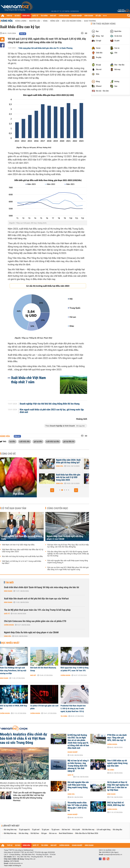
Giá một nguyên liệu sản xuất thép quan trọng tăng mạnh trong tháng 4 (68, 562)
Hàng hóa (7, 21)
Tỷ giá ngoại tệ (24, 830)
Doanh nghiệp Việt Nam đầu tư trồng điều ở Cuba (22, 538)
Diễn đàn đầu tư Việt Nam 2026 (87, 833)
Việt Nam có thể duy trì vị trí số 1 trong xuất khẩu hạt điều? (22, 562)
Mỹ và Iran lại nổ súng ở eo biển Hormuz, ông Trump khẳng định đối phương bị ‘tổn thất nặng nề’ (78, 766)
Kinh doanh (8, 591)
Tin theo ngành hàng (104, 24)
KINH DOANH (89, 16)
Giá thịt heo (35, 833)
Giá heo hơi (66, 830)
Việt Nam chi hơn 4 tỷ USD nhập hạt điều (18, 545)
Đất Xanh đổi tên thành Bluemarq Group (43, 669)
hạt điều (12, 441)
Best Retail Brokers (66, 833)
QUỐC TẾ (35, 16)
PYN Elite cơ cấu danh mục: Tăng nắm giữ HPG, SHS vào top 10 (117, 738)
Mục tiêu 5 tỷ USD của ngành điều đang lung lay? (66, 461)
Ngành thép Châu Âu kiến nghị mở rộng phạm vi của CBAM (65, 538)
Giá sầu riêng (23, 833)
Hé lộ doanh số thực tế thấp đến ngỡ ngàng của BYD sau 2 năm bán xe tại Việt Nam (118, 786)
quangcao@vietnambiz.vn (113, 855)
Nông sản (55, 21)
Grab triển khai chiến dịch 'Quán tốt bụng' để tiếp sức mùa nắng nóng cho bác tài (41, 587)
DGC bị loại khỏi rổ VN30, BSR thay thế (14, 707)
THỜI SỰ (9, 16)
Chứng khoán (9, 625)
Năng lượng (21, 21)
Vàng (45, 21)
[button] (52, 490)
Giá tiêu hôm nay (88, 830)
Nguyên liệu (35, 21)
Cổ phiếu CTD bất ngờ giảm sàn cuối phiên (44, 707)
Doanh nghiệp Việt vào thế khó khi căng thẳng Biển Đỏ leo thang (50, 404)
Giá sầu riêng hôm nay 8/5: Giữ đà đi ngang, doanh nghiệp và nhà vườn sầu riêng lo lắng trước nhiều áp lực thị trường (68, 554)
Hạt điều (18, 494)
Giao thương (90, 21)
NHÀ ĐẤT (53, 16)
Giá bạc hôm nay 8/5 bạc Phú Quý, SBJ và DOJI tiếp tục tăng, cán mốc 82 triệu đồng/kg (68, 546)
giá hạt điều (38, 441)
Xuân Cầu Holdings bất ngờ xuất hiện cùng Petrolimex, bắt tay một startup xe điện (13, 671)
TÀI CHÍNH (44, 16)
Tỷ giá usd (36, 830)
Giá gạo (44, 833)
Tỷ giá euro (55, 830)
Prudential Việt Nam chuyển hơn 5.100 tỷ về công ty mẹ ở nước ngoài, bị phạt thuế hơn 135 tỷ (73, 709)
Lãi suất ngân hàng (104, 830)
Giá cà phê (76, 830)
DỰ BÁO (17, 16)
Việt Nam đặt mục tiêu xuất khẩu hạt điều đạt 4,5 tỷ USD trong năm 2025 (23, 551)
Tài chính (64, 716)
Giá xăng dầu (117, 830)
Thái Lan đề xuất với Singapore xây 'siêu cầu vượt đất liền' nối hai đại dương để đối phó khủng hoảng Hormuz (29, 796)
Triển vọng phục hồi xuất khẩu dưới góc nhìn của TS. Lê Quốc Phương (45, 48)
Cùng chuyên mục (58, 508)
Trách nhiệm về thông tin (12, 866)
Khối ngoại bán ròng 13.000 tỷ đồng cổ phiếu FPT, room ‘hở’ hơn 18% (74, 669)
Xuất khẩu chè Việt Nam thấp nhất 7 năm (28, 380)
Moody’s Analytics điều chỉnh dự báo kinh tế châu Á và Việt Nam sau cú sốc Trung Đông (24, 738)
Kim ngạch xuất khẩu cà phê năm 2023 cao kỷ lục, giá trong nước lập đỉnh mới (52, 411)
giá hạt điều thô (69, 441)
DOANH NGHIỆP (77, 16)
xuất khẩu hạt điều (53, 441)
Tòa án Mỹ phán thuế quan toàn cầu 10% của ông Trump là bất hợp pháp (37, 610)
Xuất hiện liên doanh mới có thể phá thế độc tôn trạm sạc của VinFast (36, 599)
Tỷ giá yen (45, 830)
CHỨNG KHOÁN (64, 16)
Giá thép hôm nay (10, 833)
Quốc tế (7, 614)
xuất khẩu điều (25, 441)
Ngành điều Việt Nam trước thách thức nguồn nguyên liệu (67, 477)
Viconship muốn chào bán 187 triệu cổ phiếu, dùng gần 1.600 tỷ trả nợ (78, 807)
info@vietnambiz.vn (16, 863)
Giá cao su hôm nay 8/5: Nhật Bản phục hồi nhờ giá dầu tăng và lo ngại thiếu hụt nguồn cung (68, 569)
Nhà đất (33, 675)
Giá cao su (53, 833)
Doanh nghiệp (73, 752)
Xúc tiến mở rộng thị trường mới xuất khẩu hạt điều (22, 556)
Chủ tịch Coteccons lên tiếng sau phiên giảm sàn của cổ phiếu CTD (35, 621)
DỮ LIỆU (98, 16)
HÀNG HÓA (26, 16)
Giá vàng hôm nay (10, 830)
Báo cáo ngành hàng (72, 21)
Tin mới (9, 583)
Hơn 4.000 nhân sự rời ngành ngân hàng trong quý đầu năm (117, 763)
